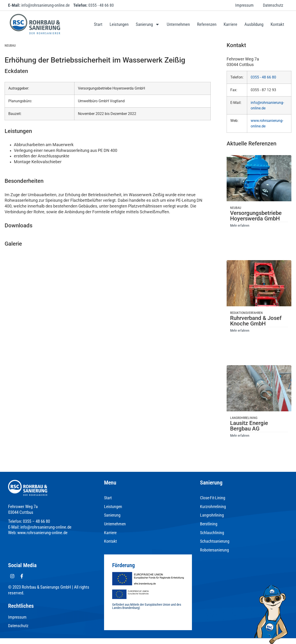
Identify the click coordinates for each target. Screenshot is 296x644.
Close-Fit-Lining (213, 498)
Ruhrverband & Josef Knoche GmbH (256, 321)
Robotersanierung (214, 550)
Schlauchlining (212, 533)
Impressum (244, 5)
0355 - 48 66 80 (263, 77)
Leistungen (119, 24)
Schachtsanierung (215, 541)
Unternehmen (178, 24)
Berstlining (209, 524)
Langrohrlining (212, 515)
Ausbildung (254, 24)
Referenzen (207, 24)
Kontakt (277, 24)
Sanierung (148, 24)
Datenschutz (273, 5)
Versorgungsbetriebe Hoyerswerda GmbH (256, 216)
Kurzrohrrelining (213, 507)
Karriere (230, 24)
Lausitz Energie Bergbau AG (249, 426)
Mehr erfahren (240, 226)
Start (98, 24)
